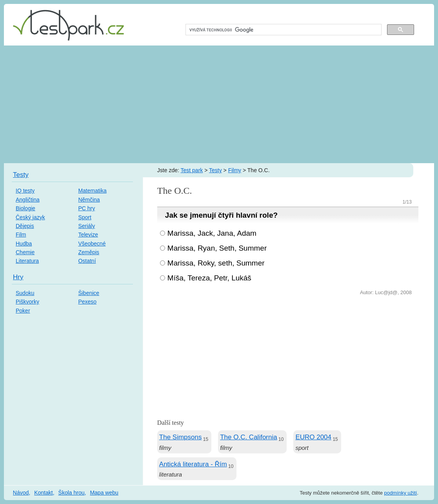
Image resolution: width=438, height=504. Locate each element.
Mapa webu (104, 493)
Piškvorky (27, 302)
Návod (21, 493)
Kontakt (43, 493)
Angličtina (28, 200)
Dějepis (25, 226)
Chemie (25, 252)
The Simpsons (181, 437)
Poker (23, 311)
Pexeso (87, 302)
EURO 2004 (313, 437)
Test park (192, 170)
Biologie (25, 208)
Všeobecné (92, 244)
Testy (215, 170)
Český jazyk (30, 217)
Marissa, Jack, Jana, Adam (212, 233)
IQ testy (25, 191)
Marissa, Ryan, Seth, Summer (217, 248)
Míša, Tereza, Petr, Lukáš (209, 278)
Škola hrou (72, 493)
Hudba (24, 244)
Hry (18, 277)
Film (21, 235)
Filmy (235, 170)
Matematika (92, 191)
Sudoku (25, 293)
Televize (88, 235)
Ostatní (87, 261)
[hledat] (283, 30)
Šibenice (89, 293)
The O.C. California (249, 437)
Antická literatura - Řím (193, 464)
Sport (85, 217)
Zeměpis (89, 252)
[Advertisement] (219, 104)
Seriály (86, 226)
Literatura (27, 261)
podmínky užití (401, 493)
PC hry (86, 208)
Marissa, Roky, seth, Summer (216, 263)
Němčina (89, 200)
